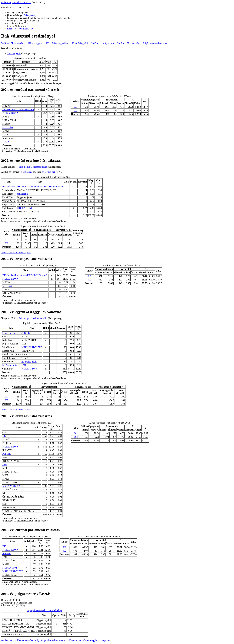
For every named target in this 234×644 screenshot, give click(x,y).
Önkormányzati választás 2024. (16, 2)
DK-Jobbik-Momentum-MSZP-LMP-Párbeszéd (40, 187)
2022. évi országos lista (57, 43)
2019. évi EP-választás (128, 43)
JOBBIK (26, 333)
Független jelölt (29, 362)
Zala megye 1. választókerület (33, 167)
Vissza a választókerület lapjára (16, 253)
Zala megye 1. (14, 53)
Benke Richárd (9, 333)
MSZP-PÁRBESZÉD (32, 347)
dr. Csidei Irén (49, 172)
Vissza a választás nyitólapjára (83, 640)
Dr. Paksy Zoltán (10, 365)
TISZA (6, 142)
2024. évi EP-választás (12, 43)
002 (76, 110)
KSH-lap (11, 29)
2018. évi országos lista (103, 43)
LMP (24, 365)
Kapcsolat (106, 640)
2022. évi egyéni (34, 43)
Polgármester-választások (155, 43)
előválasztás (26, 172)
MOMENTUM (10, 568)
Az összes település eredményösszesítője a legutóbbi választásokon (33, 640)
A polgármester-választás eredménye (45, 610)
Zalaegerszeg (30, 15)
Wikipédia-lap (26, 29)
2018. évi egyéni (80, 43)
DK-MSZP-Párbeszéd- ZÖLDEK (18, 109)
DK (4, 436)
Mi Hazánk (8, 127)
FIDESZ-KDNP (10, 113)
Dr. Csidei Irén (9, 187)
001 (76, 107)
